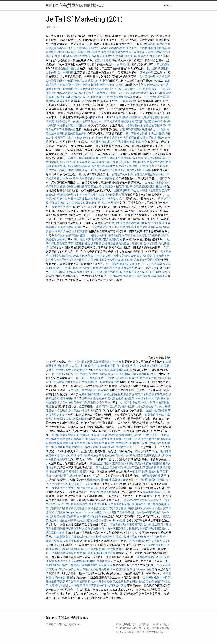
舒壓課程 (97, 239)
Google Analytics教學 (112, 48)
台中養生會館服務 (96, 549)
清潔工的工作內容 (137, 48)
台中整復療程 (77, 586)
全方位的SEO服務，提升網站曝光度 (135, 89)
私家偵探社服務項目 (72, 439)
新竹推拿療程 (129, 158)
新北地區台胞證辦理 (64, 488)
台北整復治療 (152, 525)
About (168, 5)
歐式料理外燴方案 (99, 162)
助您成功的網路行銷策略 (136, 170)
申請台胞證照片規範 (64, 272)
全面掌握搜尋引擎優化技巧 (146, 472)
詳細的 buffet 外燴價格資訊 (120, 227)
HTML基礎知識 (66, 129)
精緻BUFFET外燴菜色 (90, 138)
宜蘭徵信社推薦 (154, 415)
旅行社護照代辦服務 (65, 476)
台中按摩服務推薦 (115, 223)
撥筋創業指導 (83, 56)
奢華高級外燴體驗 (141, 256)
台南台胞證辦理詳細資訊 (149, 276)
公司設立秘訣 (129, 101)
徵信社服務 (61, 484)
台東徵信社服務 (98, 504)
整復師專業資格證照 (64, 553)
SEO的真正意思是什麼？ (91, 378)
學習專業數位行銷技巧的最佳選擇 (86, 447)
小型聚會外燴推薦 (124, 142)
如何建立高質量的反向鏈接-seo (75, 5)
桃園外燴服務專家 (99, 561)
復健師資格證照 (95, 243)
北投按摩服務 (57, 447)
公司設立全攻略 (149, 500)
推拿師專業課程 (59, 472)
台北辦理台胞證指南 (103, 537)
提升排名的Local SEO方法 (140, 443)
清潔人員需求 (107, 374)
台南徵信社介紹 (55, 508)
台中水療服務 (66, 73)
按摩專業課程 (160, 394)
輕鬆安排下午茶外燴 (70, 48)
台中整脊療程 (111, 199)
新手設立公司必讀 (107, 468)
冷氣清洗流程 (63, 231)
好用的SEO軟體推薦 (139, 166)
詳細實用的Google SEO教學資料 (77, 256)
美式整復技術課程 (74, 186)
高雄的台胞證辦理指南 (82, 158)
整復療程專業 (135, 525)
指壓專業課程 (101, 268)
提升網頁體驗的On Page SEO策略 (120, 272)
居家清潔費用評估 (125, 191)
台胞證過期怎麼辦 (144, 186)
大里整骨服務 (132, 138)
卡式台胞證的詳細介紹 (96, 97)
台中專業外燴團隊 (151, 77)
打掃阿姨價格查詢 (77, 561)
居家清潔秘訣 (74, 97)
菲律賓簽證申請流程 (70, 85)
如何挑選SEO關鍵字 (108, 158)
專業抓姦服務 (91, 85)
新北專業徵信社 (61, 207)
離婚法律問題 (96, 529)
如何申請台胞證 (76, 235)
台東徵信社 (124, 64)
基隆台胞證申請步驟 (67, 68)
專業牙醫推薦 (71, 443)
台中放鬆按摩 (83, 89)
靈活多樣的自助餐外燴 (99, 439)
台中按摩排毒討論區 (146, 366)
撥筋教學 (82, 504)
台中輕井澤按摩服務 (149, 191)
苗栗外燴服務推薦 (156, 411)
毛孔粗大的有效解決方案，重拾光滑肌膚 (96, 121)
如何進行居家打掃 (88, 488)
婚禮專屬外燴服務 (138, 125)
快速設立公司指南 (76, 260)
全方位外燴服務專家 (157, 182)
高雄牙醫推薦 (101, 362)
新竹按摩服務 (161, 256)
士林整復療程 (105, 256)
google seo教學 (69, 178)
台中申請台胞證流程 (86, 374)
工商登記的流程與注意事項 (104, 170)
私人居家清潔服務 (158, 68)
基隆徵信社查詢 (139, 93)
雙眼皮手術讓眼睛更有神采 (126, 508)
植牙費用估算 (68, 398)
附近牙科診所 (124, 186)
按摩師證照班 (63, 121)
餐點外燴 (161, 186)
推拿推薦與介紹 (158, 48)
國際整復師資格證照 (122, 268)
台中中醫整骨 (161, 129)
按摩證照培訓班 (59, 586)
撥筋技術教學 (131, 500)
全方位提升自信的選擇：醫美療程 (88, 390)
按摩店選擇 (78, 199)
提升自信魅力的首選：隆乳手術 (126, 52)
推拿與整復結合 (78, 170)
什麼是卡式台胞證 (63, 56)
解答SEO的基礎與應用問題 (136, 129)
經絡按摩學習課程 (121, 97)
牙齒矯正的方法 (59, 203)
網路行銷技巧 (80, 370)
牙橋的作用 (147, 73)
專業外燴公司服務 (102, 565)
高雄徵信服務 (120, 480)
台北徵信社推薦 (120, 162)
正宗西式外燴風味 (118, 378)
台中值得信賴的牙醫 (80, 362)
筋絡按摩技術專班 (57, 239)
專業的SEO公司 (55, 268)
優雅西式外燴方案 (68, 195)
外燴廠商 (91, 203)
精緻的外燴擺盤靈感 (64, 435)
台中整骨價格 (66, 89)
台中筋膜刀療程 (120, 569)
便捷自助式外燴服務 (142, 569)
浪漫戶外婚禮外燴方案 (71, 81)
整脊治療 (60, 235)
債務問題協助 (118, 525)
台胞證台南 (109, 186)
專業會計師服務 (78, 472)
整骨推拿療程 (133, 402)
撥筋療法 (97, 227)
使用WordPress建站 (122, 276)
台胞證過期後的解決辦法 (112, 166)
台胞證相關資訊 (157, 158)
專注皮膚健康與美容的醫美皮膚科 (66, 134)
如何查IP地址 (101, 370)
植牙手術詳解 (54, 186)
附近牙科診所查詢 (135, 56)
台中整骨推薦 (151, 577)
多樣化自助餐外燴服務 (98, 480)
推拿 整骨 (141, 142)
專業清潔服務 (76, 243)
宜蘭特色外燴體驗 (123, 463)
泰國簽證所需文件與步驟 (92, 581)
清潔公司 (80, 93)
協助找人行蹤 (93, 199)
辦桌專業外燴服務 (137, 223)
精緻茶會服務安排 (132, 121)
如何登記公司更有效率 (74, 162)
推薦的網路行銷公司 (58, 565)
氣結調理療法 (65, 93)
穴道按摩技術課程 (102, 142)
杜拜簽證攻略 (68, 516)
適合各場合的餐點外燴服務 (107, 56)
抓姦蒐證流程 (62, 537)
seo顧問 (142, 158)
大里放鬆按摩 (162, 64)
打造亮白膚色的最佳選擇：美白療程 (107, 93)
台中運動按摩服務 (63, 374)
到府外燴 (71, 52)
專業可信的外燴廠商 (112, 85)
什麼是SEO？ (155, 56)
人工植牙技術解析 (97, 235)
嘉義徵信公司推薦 (122, 174)
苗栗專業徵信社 (113, 239)
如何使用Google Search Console (124, 260)
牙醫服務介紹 (93, 186)
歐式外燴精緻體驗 (149, 117)
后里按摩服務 (80, 231)
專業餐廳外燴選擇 (127, 117)
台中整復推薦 (87, 178)
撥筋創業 (63, 366)
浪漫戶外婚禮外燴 (93, 398)
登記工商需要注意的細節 (111, 406)
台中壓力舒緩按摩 (155, 97)
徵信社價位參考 (61, 370)
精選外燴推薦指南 (118, 447)
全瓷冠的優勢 (153, 260)
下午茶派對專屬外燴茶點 (156, 264)
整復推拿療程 (103, 60)
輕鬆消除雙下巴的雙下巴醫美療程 (139, 468)
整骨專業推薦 (115, 581)
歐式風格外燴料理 (96, 81)
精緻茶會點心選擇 (93, 402)
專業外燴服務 (143, 463)
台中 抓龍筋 (151, 243)
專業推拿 (147, 402)
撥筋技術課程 (91, 48)
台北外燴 (51, 73)
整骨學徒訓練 (63, 166)
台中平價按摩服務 (107, 178)
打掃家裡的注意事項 (64, 138)
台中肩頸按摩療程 (91, 443)
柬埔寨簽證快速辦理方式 (123, 235)
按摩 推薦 (134, 264)
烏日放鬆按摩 (77, 203)
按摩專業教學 (71, 541)
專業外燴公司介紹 (88, 272)
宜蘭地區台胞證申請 (125, 439)
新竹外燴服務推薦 (113, 455)
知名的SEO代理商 (151, 272)
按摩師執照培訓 (115, 195)
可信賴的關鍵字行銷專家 (72, 125)
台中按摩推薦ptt (145, 398)
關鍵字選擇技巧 (113, 138)
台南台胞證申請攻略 (92, 195)
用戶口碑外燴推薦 (108, 203)
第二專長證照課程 (137, 134)
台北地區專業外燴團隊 (79, 268)
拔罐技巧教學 (137, 378)
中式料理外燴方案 (113, 443)
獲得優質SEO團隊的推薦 (91, 52)
